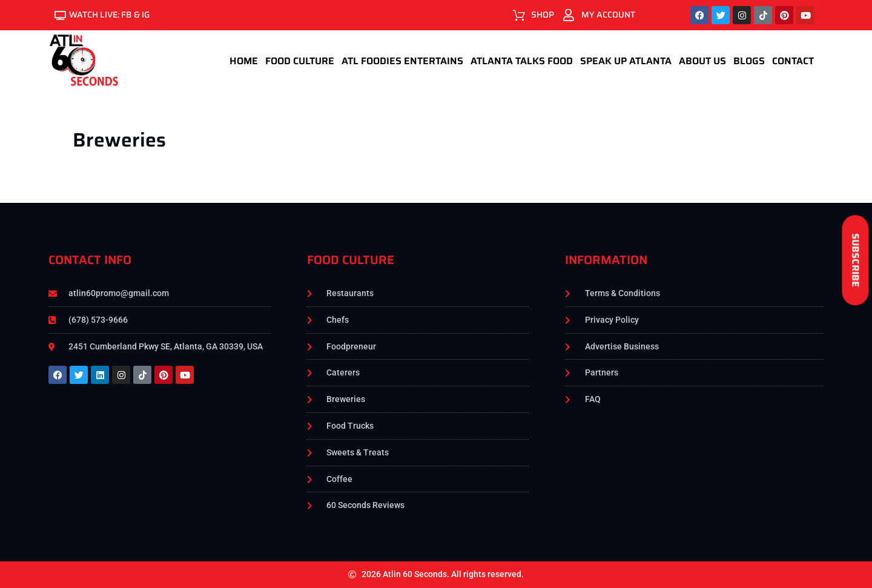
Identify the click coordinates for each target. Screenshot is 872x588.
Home (244, 61)
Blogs (749, 61)
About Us (702, 61)
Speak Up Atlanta (626, 61)
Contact (793, 61)
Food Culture (300, 61)
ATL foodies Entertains (402, 61)
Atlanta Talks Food (522, 61)
